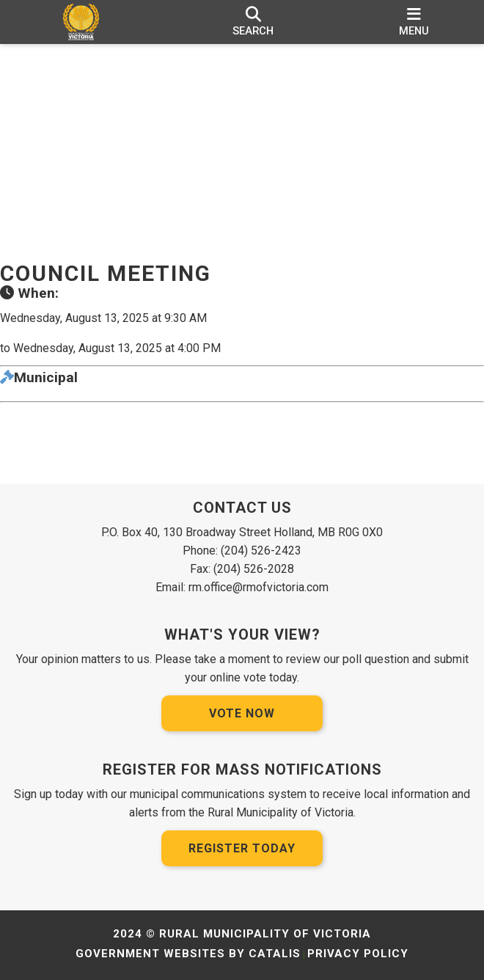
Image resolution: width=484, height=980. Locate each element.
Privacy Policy (358, 954)
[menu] (414, 22)
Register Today (242, 848)
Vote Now (242, 713)
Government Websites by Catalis (188, 954)
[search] (253, 22)
